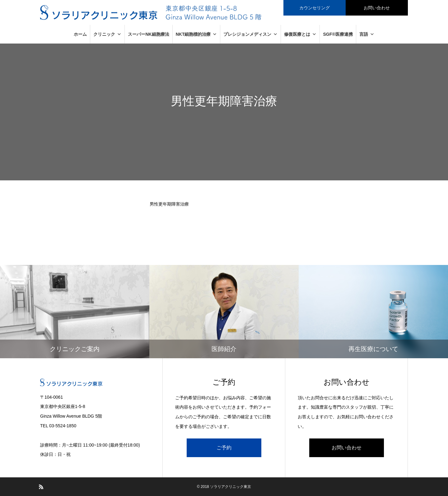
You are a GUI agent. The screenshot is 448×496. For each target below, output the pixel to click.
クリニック (107, 34)
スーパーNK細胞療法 (148, 34)
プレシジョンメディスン (250, 34)
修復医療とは (300, 34)
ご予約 (224, 448)
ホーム (80, 34)
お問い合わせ (347, 448)
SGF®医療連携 (338, 34)
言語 (367, 34)
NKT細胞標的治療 (196, 34)
